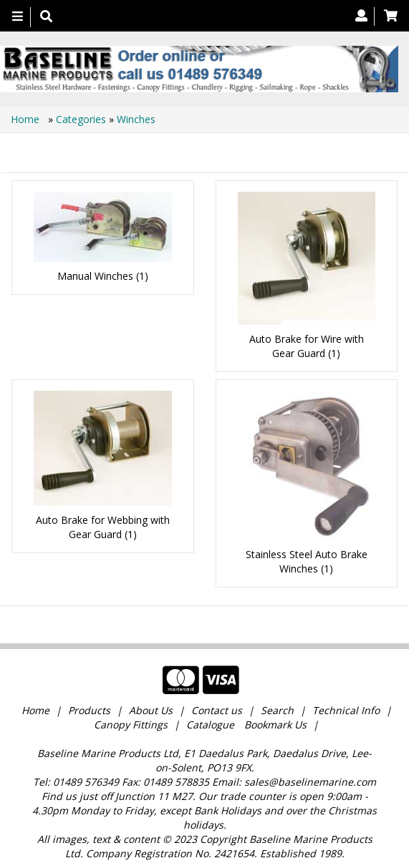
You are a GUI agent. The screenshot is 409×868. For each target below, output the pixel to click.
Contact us (217, 710)
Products (89, 710)
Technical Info (346, 710)
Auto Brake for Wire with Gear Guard (307, 346)
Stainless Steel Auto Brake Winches (307, 561)
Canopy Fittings (131, 725)
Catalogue (210, 725)
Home (27, 119)
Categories (82, 119)
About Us (151, 710)
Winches (136, 119)
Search (279, 710)
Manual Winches (95, 276)
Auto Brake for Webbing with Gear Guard (103, 527)
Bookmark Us (275, 725)
